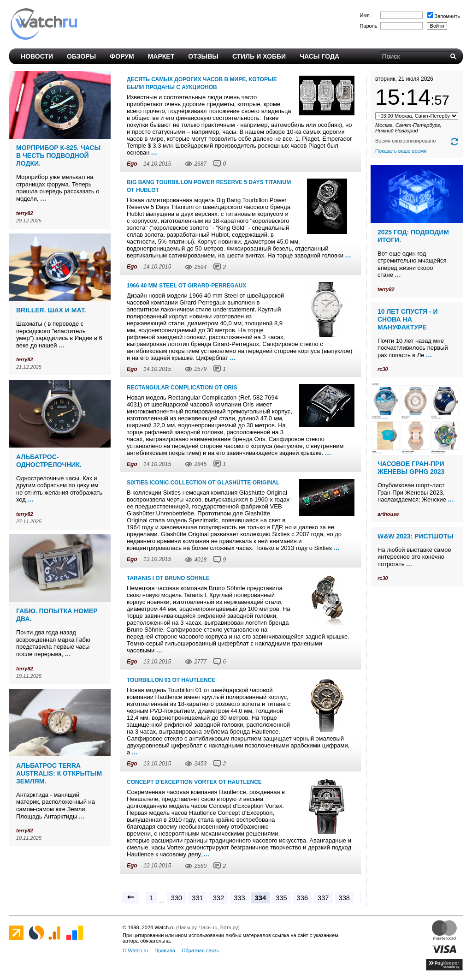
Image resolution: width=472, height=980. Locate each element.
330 (177, 898)
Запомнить (444, 16)
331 (197, 898)
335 (281, 898)
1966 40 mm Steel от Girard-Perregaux (186, 286)
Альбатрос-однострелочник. (49, 461)
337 (323, 898)
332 (218, 898)
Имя (364, 15)
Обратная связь (200, 950)
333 (239, 898)
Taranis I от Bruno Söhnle (168, 578)
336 (302, 898)
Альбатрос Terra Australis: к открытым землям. (59, 773)
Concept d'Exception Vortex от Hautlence (194, 782)
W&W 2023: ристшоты (416, 536)
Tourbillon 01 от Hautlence (171, 680)
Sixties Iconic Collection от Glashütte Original (203, 483)
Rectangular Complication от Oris (182, 388)
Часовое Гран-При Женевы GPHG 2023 (411, 468)
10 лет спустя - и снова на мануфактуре (408, 319)
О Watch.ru (135, 950)
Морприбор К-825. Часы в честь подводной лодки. (58, 155)
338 (344, 898)
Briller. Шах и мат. (51, 310)
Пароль (368, 26)
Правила (165, 950)
